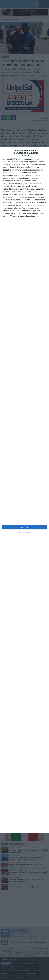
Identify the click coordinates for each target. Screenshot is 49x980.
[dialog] (24, 490)
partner (21, 159)
